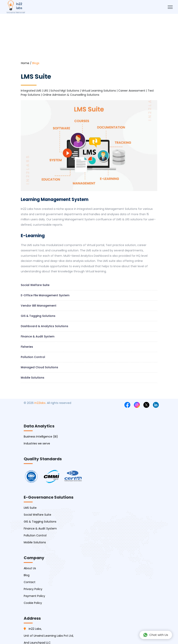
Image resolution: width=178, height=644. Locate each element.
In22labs (40, 403)
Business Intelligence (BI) (41, 437)
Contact (30, 582)
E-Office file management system (45, 295)
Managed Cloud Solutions (39, 367)
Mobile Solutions (33, 378)
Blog (27, 575)
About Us (30, 568)
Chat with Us (156, 635)
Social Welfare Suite (37, 515)
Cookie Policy (33, 603)
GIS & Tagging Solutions (38, 316)
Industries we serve (37, 443)
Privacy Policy (33, 589)
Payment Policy (34, 596)
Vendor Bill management (39, 306)
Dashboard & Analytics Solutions (44, 326)
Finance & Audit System (38, 336)
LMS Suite (30, 508)
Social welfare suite (35, 285)
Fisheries (27, 347)
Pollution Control (33, 357)
